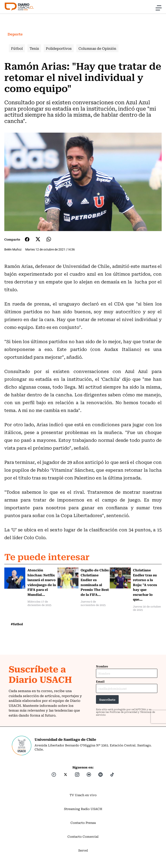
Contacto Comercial (83, 836)
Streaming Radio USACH (83, 809)
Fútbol (17, 48)
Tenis (34, 48)
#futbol (17, 624)
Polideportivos (59, 48)
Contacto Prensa (83, 823)
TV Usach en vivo (83, 795)
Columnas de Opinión (97, 48)
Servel (83, 850)
